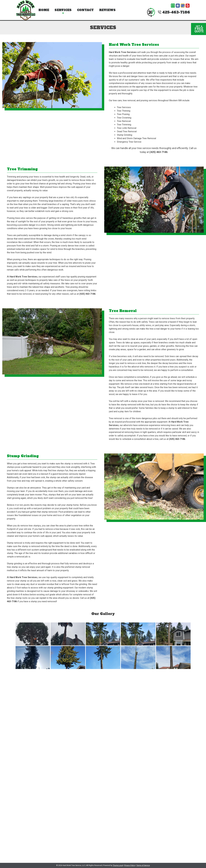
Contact (85, 10)
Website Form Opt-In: (103, 786)
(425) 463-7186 (158, 152)
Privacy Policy (130, 865)
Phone (59, 709)
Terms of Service (143, 865)
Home (44, 10)
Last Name (147, 696)
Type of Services (59, 722)
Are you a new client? (147, 722)
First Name (59, 696)
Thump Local (118, 865)
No (151, 726)
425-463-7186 (174, 12)
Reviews (107, 10)
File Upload (103, 772)
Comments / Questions (103, 736)
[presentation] (37, 799)
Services (63, 10)
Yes (144, 726)
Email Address (147, 709)
